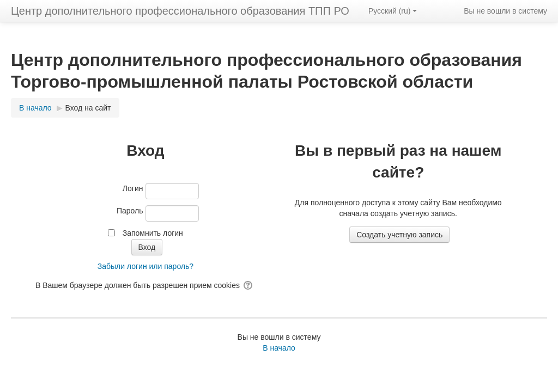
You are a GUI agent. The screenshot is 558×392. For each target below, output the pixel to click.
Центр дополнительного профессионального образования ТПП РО (180, 11)
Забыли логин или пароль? (145, 266)
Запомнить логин (153, 233)
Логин (133, 188)
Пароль (130, 211)
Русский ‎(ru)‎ (393, 11)
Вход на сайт (88, 108)
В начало (279, 348)
